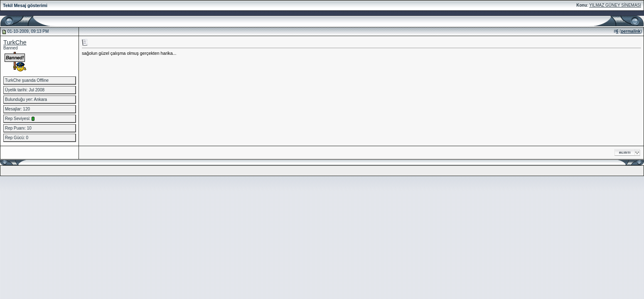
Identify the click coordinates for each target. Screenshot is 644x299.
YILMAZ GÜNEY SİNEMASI (615, 5)
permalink (630, 31)
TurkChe (15, 42)
